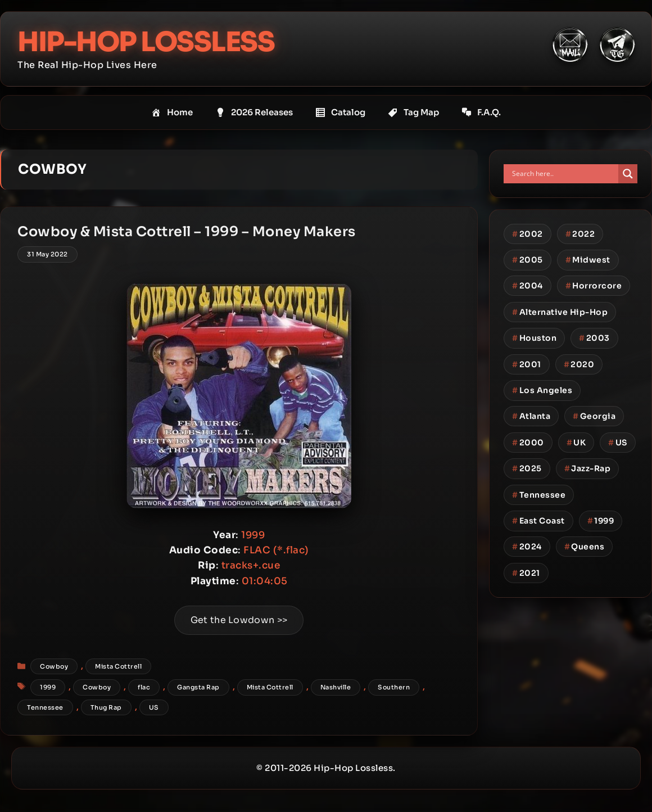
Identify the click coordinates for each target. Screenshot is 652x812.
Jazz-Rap (588, 468)
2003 (594, 338)
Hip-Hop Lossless (146, 42)
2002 (528, 234)
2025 (527, 468)
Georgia (594, 416)
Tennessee (45, 707)
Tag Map (413, 112)
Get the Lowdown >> (239, 620)
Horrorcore (594, 286)
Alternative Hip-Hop (560, 312)
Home (172, 112)
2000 (528, 443)
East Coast (538, 521)
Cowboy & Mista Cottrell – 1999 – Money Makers (187, 232)
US (154, 707)
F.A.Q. (481, 112)
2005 (528, 260)
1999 (48, 687)
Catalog (340, 112)
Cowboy (54, 666)
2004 (528, 286)
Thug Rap (106, 707)
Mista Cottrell (118, 666)
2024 (527, 547)
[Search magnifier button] (628, 174)
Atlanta (531, 416)
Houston (534, 338)
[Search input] (564, 174)
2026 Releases (254, 112)
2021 (526, 573)
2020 (579, 364)
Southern (394, 687)
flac (144, 687)
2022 (580, 234)
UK (576, 443)
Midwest (588, 260)
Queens (585, 547)
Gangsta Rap (198, 687)
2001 (527, 364)
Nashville (336, 687)
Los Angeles (542, 390)
